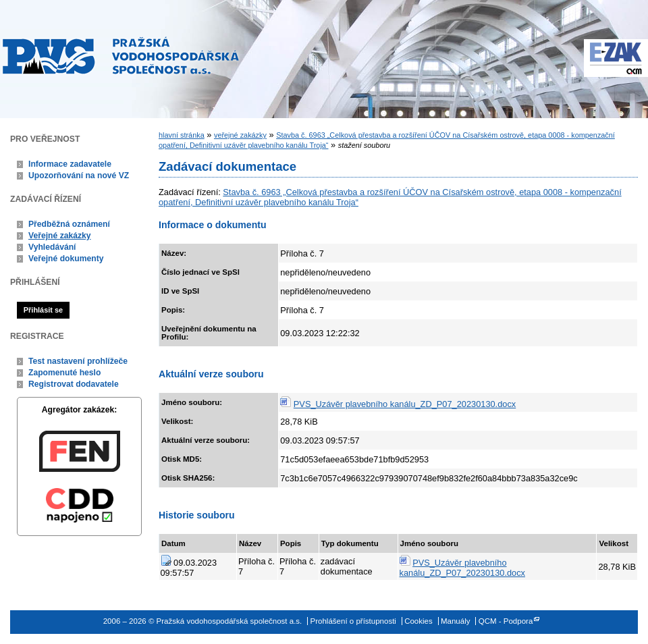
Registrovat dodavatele (74, 384)
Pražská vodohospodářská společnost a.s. (121, 55)
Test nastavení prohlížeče (78, 361)
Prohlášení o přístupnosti (353, 621)
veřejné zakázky (240, 135)
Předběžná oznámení (69, 224)
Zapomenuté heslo (64, 373)
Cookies (418, 621)
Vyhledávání (52, 247)
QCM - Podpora (506, 621)
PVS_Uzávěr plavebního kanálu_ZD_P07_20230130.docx (405, 404)
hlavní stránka (182, 135)
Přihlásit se (43, 310)
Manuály (456, 621)
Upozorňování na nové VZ (79, 176)
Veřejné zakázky (60, 236)
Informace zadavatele (70, 164)
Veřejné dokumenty (66, 259)
